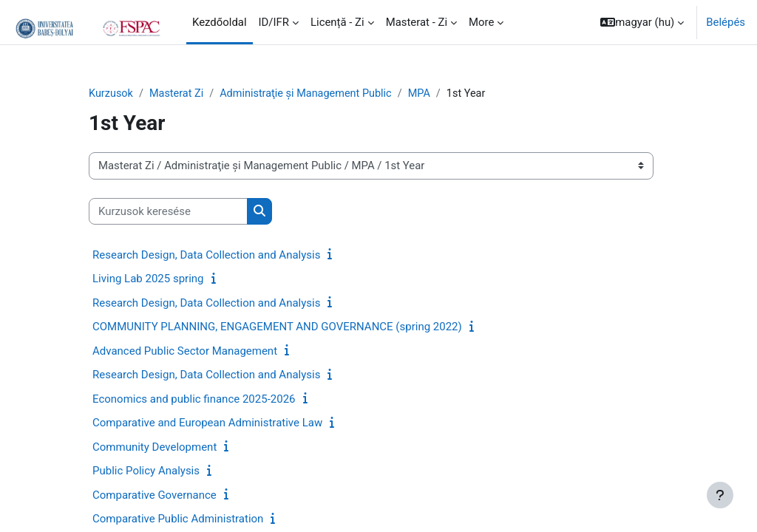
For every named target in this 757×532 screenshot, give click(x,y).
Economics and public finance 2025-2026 (194, 400)
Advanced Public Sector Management (185, 352)
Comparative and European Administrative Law (207, 423)
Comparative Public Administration (178, 519)
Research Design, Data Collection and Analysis (206, 256)
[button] (642, 22)
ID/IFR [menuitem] (274, 22)
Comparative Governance (155, 496)
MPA (428, 94)
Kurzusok (112, 94)
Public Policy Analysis (146, 471)
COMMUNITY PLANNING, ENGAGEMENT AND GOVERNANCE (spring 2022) (277, 327)
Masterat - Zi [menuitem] (417, 22)
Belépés (726, 22)
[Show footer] (720, 495)
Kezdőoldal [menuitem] (220, 22)
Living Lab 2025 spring (148, 279)
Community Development (155, 448)
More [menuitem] (481, 22)
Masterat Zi (179, 94)
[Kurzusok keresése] (168, 211)
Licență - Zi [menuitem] (337, 22)
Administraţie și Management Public (312, 94)
